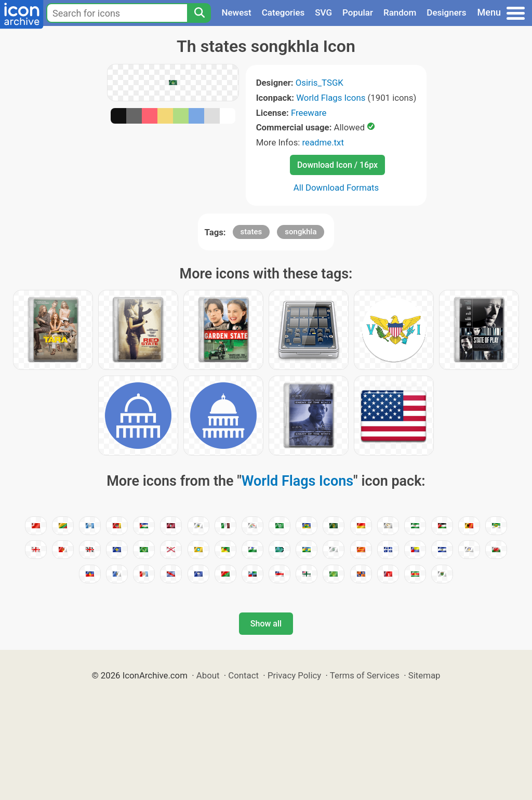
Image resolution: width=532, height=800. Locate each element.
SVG (323, 12)
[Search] (199, 13)
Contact (243, 675)
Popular (358, 12)
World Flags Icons (331, 98)
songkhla (301, 232)
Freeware (309, 113)
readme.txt (323, 142)
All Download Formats (336, 188)
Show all (266, 624)
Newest (236, 12)
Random (400, 12)
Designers (446, 12)
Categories (283, 12)
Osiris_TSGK (320, 83)
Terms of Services (365, 675)
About (208, 675)
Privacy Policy (294, 675)
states (251, 232)
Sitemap (424, 675)
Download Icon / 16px (337, 165)
